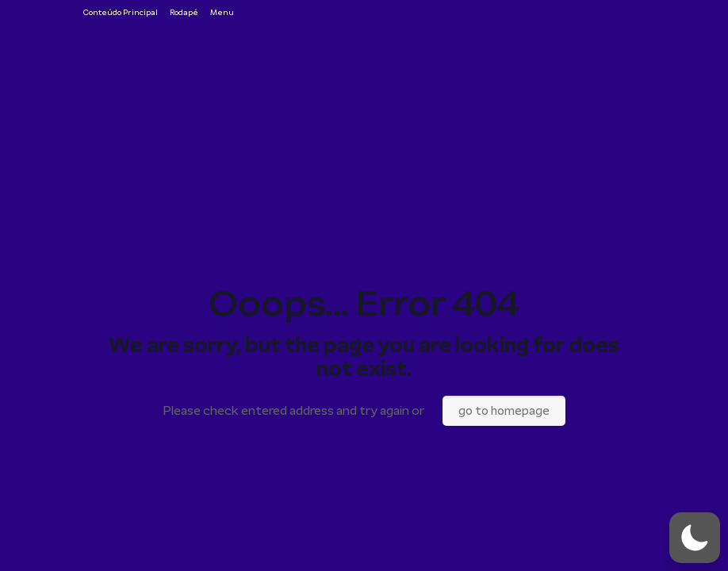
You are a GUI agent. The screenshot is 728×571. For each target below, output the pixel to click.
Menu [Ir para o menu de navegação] (222, 12)
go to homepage (504, 411)
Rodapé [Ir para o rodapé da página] (184, 12)
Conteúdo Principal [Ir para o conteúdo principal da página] (121, 12)
